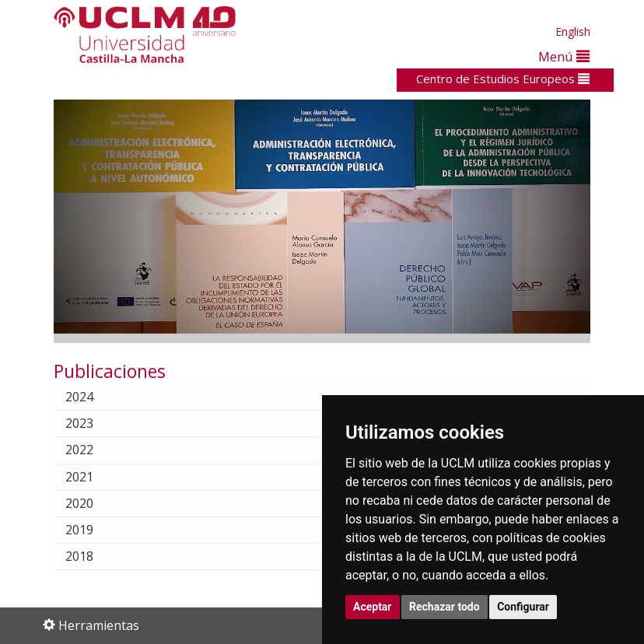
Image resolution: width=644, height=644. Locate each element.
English (573, 31)
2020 (92, 503)
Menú (564, 56)
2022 (92, 450)
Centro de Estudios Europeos (503, 79)
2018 (92, 556)
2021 (92, 477)
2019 (92, 530)
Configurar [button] (523, 607)
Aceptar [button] (373, 607)
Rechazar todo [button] (444, 607)
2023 (92, 423)
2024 (92, 397)
